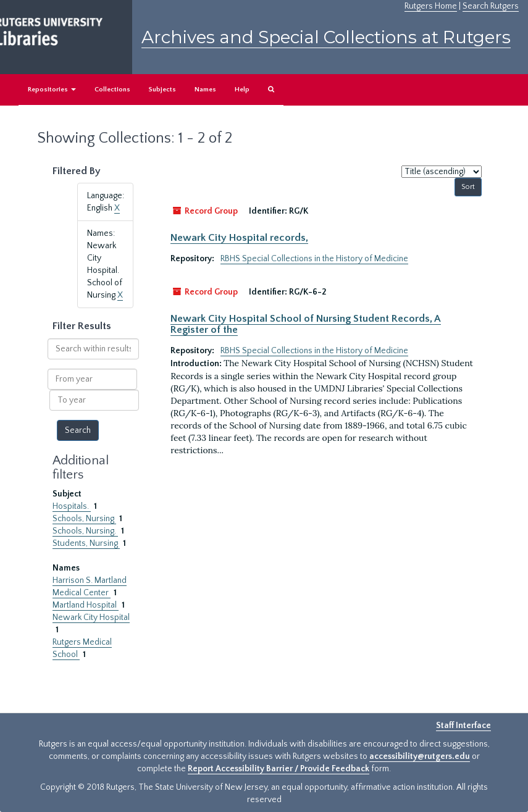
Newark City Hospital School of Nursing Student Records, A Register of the (306, 324)
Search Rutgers (491, 6)
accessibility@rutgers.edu (420, 756)
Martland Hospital (86, 605)
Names (205, 90)
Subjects (162, 90)
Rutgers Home (431, 6)
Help (242, 90)
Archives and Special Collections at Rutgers (326, 37)
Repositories (52, 90)
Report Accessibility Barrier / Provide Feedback (279, 769)
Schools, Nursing (84, 519)
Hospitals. (72, 506)
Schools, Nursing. (85, 531)
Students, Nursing (86, 543)
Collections (112, 90)
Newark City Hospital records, (239, 238)
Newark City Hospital (91, 617)
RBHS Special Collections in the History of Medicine (314, 259)
